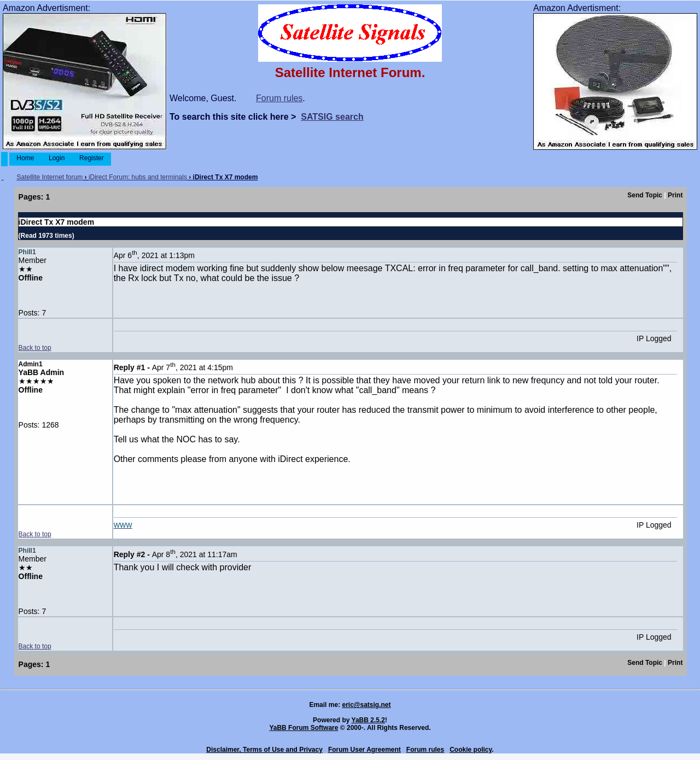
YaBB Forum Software (304, 728)
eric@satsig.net (366, 705)
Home (25, 158)
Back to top (35, 348)
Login (57, 158)
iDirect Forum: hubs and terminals (138, 177)
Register (92, 158)
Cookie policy (471, 750)
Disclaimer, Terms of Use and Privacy (264, 750)
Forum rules (279, 98)
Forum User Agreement (364, 750)
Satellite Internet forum (49, 177)
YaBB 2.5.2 (368, 720)
